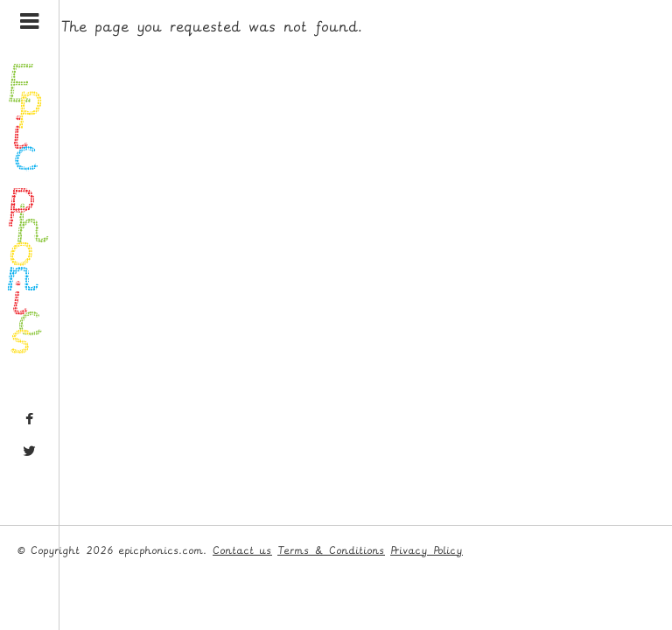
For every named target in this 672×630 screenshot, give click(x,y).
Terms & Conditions (331, 550)
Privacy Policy (427, 550)
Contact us (242, 550)
